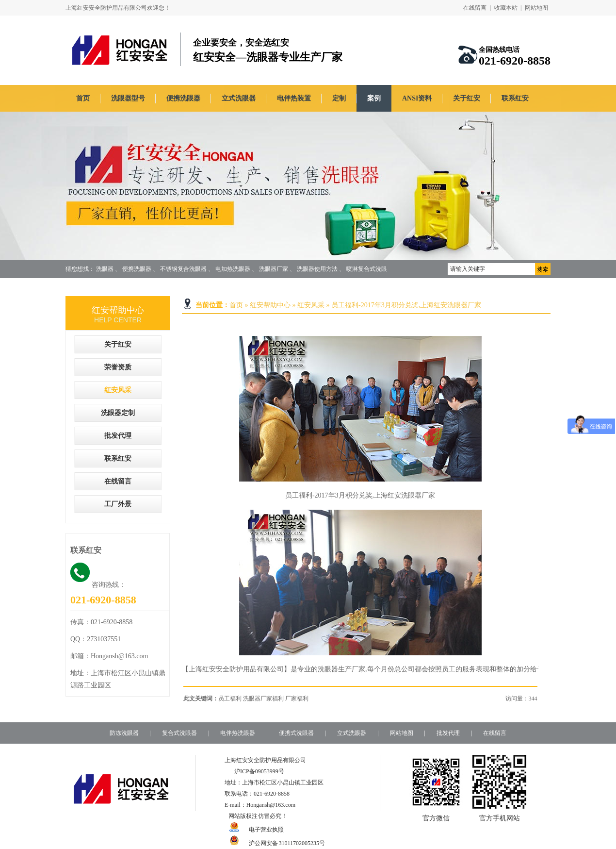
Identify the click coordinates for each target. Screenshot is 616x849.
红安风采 (311, 305)
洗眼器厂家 (274, 269)
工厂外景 (118, 504)
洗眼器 (105, 269)
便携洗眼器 (183, 98)
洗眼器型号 (128, 98)
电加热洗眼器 (233, 269)
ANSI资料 (417, 98)
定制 (339, 98)
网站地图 (536, 8)
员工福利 (230, 699)
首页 (83, 98)
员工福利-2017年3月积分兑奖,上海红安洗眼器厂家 (406, 305)
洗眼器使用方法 (317, 269)
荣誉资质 (118, 367)
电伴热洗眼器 (238, 733)
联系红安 (515, 98)
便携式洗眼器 (296, 733)
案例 (374, 98)
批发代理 (118, 436)
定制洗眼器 (95, 287)
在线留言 (475, 8)
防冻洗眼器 (124, 733)
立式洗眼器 (239, 98)
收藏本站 (506, 8)
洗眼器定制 (118, 413)
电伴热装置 (294, 98)
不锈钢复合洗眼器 (183, 269)
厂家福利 (297, 699)
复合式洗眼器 (179, 733)
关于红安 (467, 98)
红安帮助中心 (270, 305)
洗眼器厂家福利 (263, 699)
